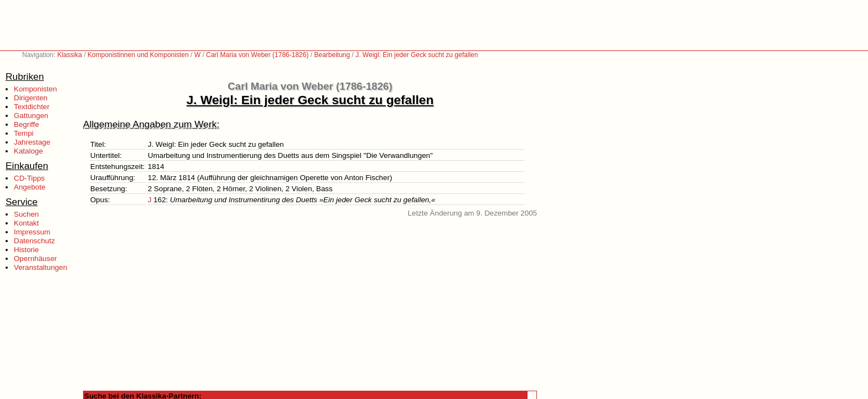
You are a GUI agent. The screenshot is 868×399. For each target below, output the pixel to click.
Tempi (24, 133)
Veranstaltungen (40, 267)
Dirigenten (31, 98)
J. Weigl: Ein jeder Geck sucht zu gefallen (417, 55)
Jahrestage (32, 142)
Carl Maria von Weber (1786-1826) (257, 55)
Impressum (32, 232)
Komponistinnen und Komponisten (138, 55)
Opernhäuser (35, 259)
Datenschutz (34, 241)
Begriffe (27, 124)
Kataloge (29, 151)
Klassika (69, 55)
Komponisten (35, 89)
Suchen (26, 214)
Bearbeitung (332, 55)
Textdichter (32, 107)
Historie (26, 250)
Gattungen (31, 116)
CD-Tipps (29, 178)
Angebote (30, 187)
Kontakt (26, 223)
